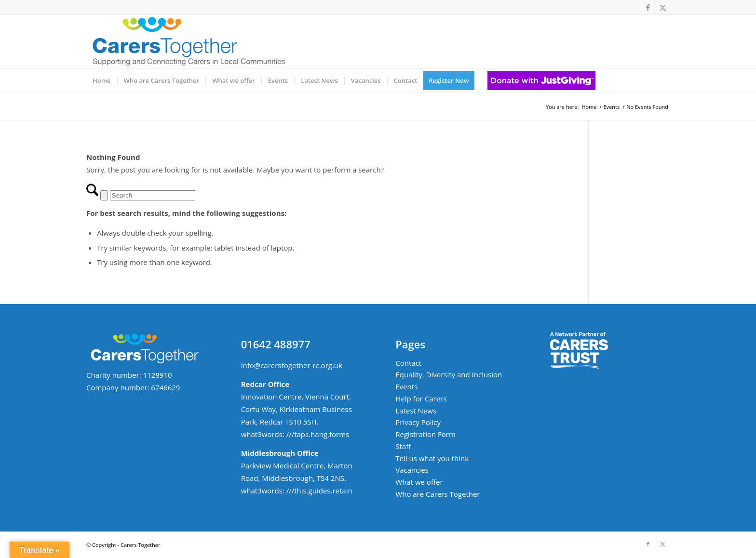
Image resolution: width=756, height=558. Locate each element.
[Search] (153, 195)
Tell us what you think (432, 458)
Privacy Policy (418, 422)
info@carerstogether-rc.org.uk (292, 365)
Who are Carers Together (438, 494)
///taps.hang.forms (318, 434)
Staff (403, 446)
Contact (408, 363)
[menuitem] (102, 80)
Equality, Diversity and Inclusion (449, 374)
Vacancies (412, 470)
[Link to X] (662, 7)
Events (406, 386)
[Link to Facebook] (648, 7)
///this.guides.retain (319, 491)
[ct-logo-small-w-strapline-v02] (188, 41)
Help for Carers (421, 399)
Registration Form (425, 434)
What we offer (419, 482)
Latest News (416, 411)
